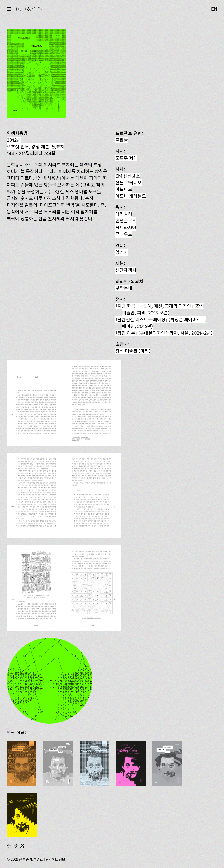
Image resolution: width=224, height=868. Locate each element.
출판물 (122, 140)
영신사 (122, 252)
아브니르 (124, 189)
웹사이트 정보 (55, 859)
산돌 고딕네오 (129, 183)
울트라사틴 (126, 228)
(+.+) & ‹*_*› (29, 9)
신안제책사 (126, 270)
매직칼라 (124, 214)
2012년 (14, 140)
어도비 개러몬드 (131, 196)
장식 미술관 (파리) (133, 351)
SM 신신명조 (128, 176)
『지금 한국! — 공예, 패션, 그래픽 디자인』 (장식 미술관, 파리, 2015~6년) (160, 309)
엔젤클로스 (126, 221)
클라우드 (124, 234)
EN (214, 9)
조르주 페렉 (126, 158)
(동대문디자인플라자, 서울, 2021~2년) (164, 333)
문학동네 (124, 288)
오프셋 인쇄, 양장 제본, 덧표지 (36, 147)
